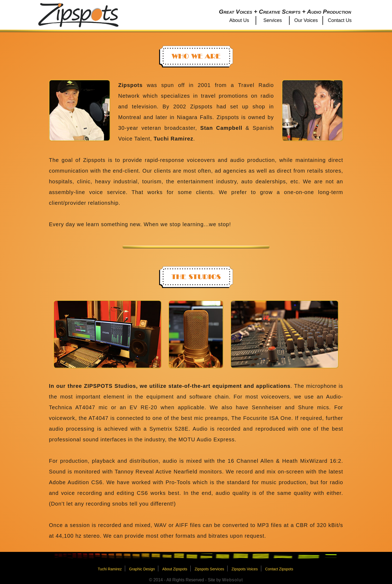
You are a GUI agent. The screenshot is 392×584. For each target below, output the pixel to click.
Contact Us (340, 20)
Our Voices (306, 20)
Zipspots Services (209, 569)
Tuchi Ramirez (110, 569)
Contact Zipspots (279, 569)
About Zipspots (175, 569)
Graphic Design (142, 569)
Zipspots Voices (245, 569)
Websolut (232, 580)
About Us (239, 20)
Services (273, 20)
